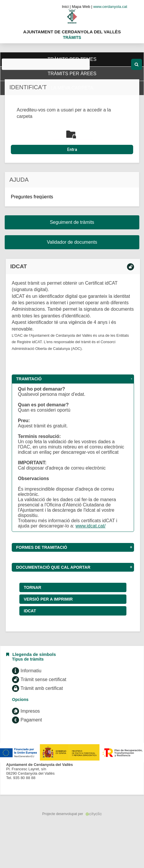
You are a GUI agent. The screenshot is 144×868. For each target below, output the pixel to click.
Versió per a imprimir (48, 599)
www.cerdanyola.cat (110, 7)
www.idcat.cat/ (91, 526)
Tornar (33, 587)
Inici (65, 7)
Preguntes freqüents (32, 197)
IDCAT (30, 611)
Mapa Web (81, 7)
